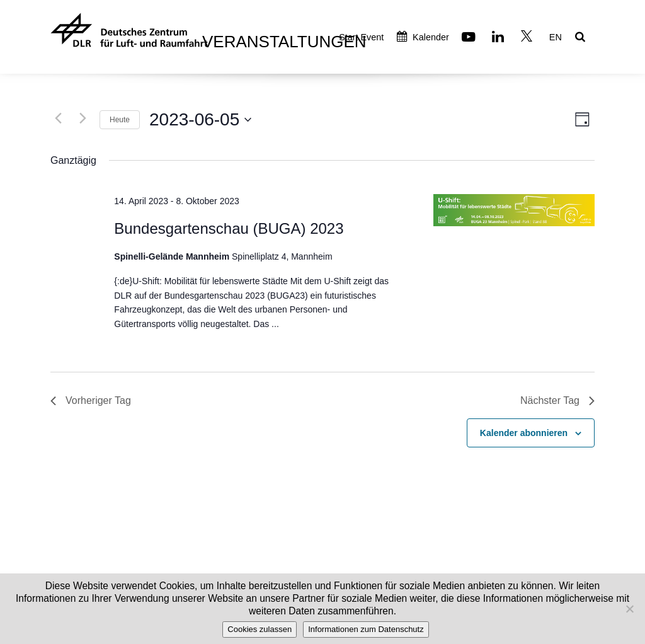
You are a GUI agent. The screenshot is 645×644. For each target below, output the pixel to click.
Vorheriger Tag (91, 400)
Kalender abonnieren (524, 433)
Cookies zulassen (260, 629)
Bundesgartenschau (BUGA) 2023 (229, 228)
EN (556, 37)
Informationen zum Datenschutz (366, 629)
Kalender (423, 37)
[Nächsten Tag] (83, 118)
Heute (120, 120)
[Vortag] (58, 118)
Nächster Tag (557, 400)
